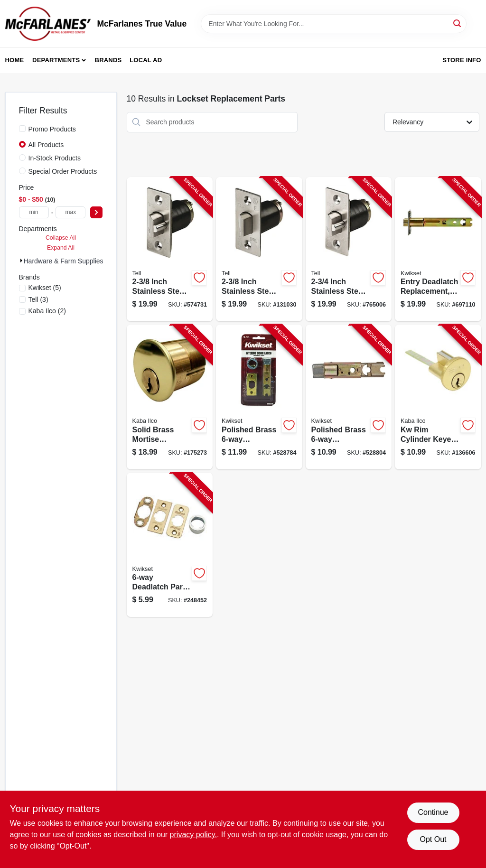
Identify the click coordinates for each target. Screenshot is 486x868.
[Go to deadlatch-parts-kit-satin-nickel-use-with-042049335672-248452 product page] (170, 545)
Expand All (61, 248)
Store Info (462, 60)
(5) (45, 288)
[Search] (458, 23)
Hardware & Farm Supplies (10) (70, 261)
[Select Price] (96, 212)
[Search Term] (334, 24)
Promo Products (52, 129)
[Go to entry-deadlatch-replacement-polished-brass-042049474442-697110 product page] (438, 249)
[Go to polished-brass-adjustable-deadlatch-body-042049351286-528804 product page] (349, 397)
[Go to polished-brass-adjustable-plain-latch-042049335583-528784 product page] (259, 397)
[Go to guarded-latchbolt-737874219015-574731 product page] (170, 249)
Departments (56, 60)
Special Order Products (63, 171)
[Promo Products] (22, 129)
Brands (108, 60)
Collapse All (61, 238)
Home (15, 60)
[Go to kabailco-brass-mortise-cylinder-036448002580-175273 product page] (170, 397)
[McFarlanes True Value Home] (48, 24)
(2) (47, 311)
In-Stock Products (55, 158)
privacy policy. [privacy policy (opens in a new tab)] (193, 835)
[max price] (70, 212)
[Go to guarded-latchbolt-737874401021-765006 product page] (349, 249)
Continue (433, 812)
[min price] (34, 212)
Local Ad (146, 60)
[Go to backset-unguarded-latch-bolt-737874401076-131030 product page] (259, 249)
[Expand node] (21, 261)
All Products (46, 145)
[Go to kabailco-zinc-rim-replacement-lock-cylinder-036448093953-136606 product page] (438, 397)
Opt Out (433, 839)
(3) (38, 299)
